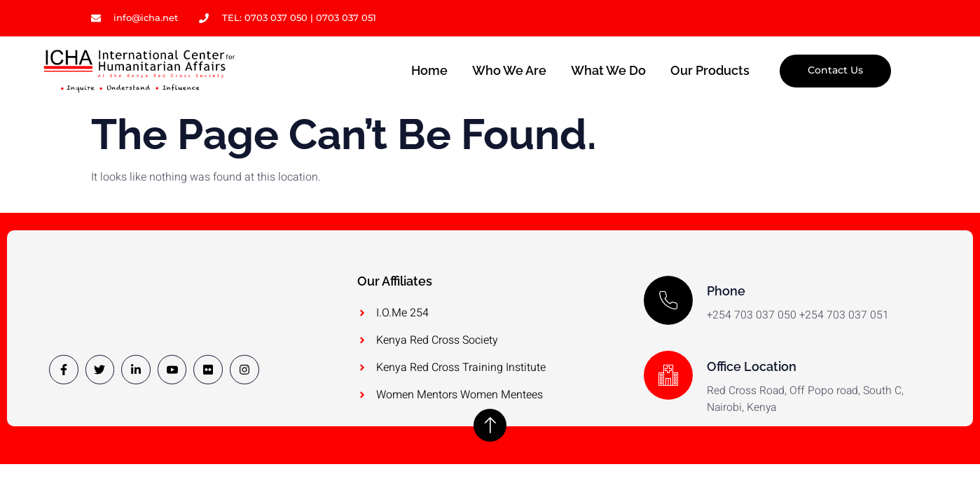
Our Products (710, 71)
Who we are (508, 71)
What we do (608, 71)
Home (427, 71)
